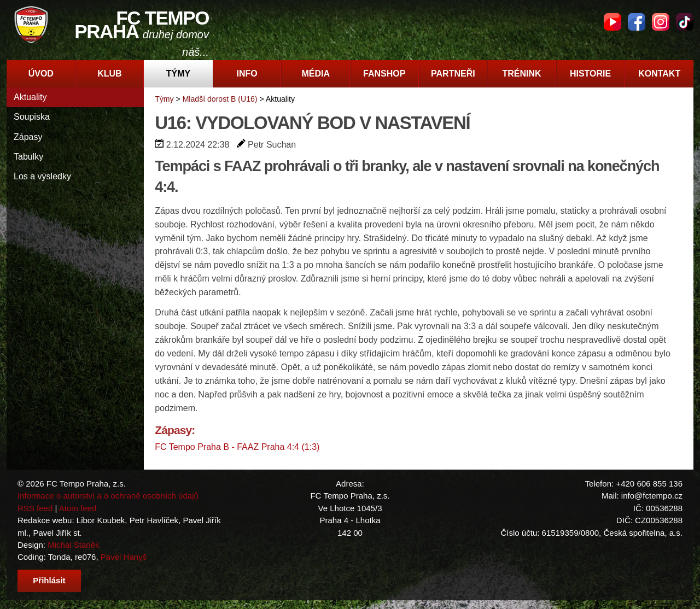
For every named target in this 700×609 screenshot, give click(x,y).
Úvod (41, 74)
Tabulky (28, 157)
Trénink (521, 74)
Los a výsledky (42, 176)
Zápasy (28, 137)
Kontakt (659, 74)
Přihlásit (49, 580)
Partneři (453, 74)
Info (247, 74)
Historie (590, 74)
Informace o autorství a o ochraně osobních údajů (108, 496)
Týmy (178, 74)
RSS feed (35, 508)
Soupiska (32, 117)
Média (316, 74)
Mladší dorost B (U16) (220, 99)
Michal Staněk (73, 545)
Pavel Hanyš (124, 557)
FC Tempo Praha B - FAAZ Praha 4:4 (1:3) (237, 447)
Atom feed (78, 508)
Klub (109, 74)
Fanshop (384, 74)
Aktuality (30, 97)
